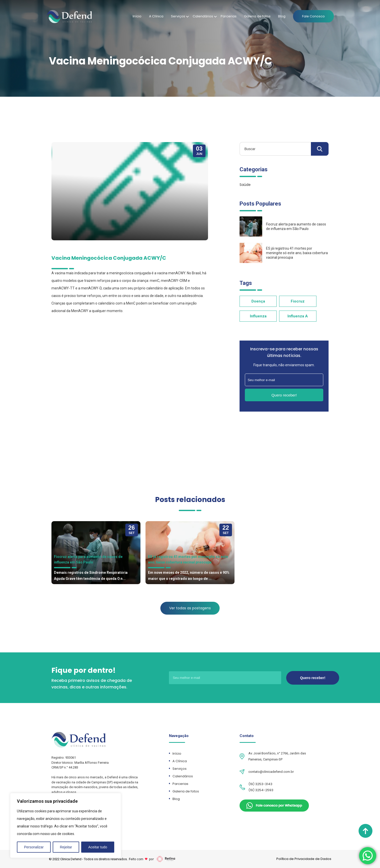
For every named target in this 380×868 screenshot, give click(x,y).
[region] (66, 825)
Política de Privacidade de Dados (304, 859)
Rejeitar (66, 847)
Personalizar (34, 847)
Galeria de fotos (257, 16)
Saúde (245, 185)
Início (137, 16)
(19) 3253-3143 (260, 784)
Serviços (178, 16)
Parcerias (229, 16)
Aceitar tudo (98, 847)
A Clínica (156, 16)
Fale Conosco (313, 16)
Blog (282, 16)
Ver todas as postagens (190, 608)
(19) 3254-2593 (261, 790)
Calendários (203, 16)
